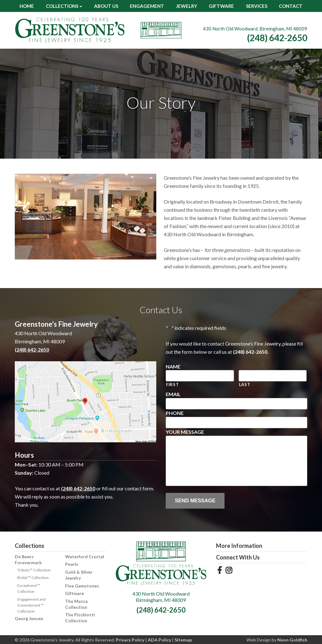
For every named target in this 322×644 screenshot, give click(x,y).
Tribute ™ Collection (34, 570)
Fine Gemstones (82, 586)
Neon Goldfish (292, 640)
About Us (106, 6)
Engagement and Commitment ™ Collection (31, 605)
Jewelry (187, 6)
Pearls (72, 564)
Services (257, 6)
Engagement (147, 6)
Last (245, 385)
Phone (177, 413)
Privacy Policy (130, 640)
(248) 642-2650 (277, 38)
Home (27, 6)
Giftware (221, 6)
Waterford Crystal (85, 557)
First (172, 385)
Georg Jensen (29, 618)
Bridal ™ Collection (33, 578)
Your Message (185, 432)
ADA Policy (159, 640)
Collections (62, 6)
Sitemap (183, 640)
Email (176, 394)
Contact (291, 6)
